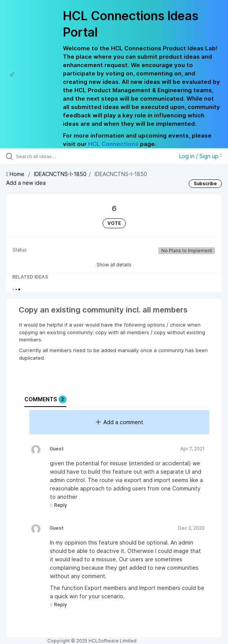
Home (16, 174)
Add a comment (120, 422)
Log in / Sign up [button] (201, 156)
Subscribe (205, 183)
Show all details (114, 265)
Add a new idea (26, 183)
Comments (45, 399)
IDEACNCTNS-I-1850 (60, 174)
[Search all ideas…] (59, 156)
